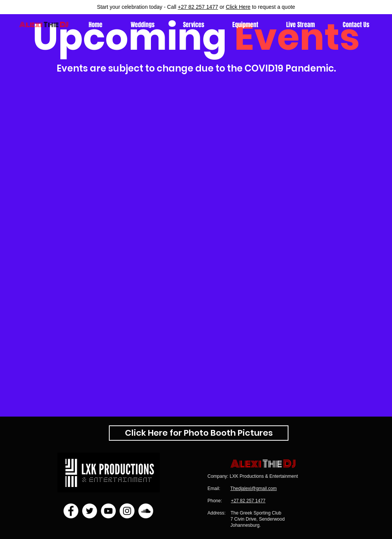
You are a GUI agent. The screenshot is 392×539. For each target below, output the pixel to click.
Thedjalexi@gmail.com (254, 489)
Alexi (31, 24)
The (272, 464)
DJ (289, 464)
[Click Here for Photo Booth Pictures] (199, 433)
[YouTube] (108, 511)
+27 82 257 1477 (198, 7)
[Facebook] (71, 511)
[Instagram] (127, 511)
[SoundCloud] (146, 511)
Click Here (238, 7)
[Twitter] (90, 511)
